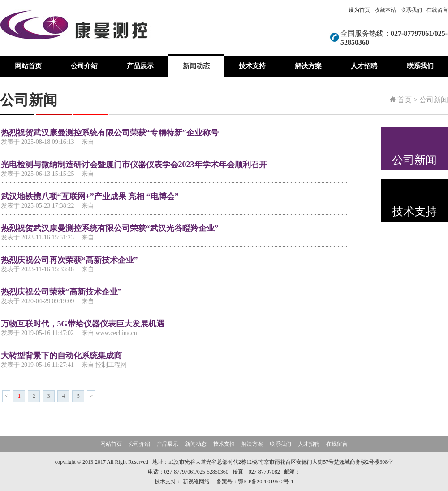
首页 (405, 100)
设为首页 (359, 10)
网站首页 (28, 66)
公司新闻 (434, 100)
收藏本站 (385, 10)
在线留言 (437, 10)
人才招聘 (364, 66)
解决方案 (308, 66)
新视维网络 (196, 482)
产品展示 (140, 66)
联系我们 (411, 10)
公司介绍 (84, 66)
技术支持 (252, 66)
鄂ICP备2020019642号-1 (266, 482)
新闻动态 (196, 66)
